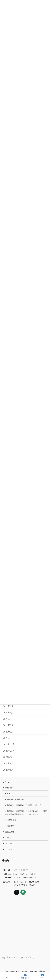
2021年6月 (8, 706)
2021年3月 (8, 725)
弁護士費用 (10, 832)
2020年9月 (8, 763)
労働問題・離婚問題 (15, 799)
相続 (9, 793)
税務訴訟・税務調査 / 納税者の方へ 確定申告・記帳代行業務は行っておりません (26, 813)
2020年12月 (9, 744)
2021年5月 (8, 712)
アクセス (9, 849)
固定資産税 (12, 820)
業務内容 (9, 788)
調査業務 (11, 826)
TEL (42, 976)
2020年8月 (8, 770)
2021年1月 (8, 738)
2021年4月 (8, 719)
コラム (8, 838)
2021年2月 (8, 732)
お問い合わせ (11, 843)
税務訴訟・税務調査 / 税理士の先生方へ (25, 805)
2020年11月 (9, 751)
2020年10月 (9, 757)
